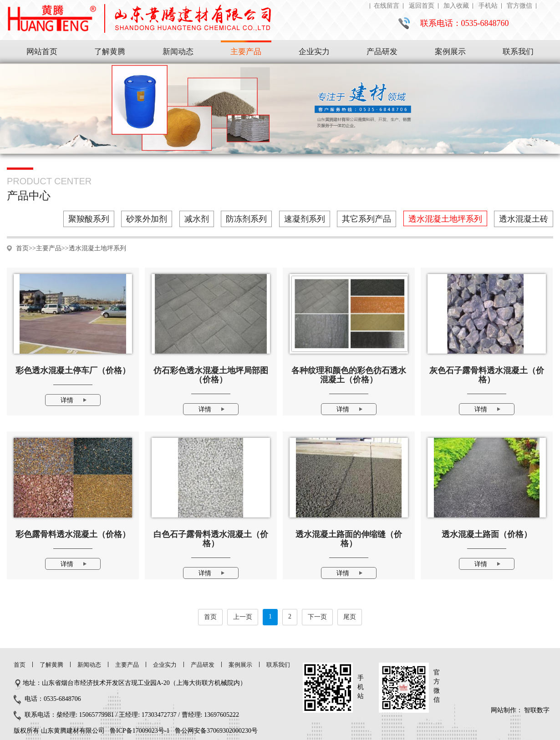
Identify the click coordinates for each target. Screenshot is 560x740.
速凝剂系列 (305, 219)
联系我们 (518, 52)
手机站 (488, 6)
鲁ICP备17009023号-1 (140, 731)
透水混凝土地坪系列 (445, 219)
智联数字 (537, 710)
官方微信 (519, 6)
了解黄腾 (110, 52)
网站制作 (504, 710)
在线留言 (387, 6)
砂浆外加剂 (147, 219)
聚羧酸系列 (89, 219)
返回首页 (422, 6)
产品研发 (382, 52)
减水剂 (197, 219)
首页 (22, 248)
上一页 (243, 617)
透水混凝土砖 (524, 219)
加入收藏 (456, 6)
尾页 (350, 617)
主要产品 (246, 52)
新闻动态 (178, 52)
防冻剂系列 (246, 219)
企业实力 (314, 52)
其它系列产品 (367, 219)
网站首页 (42, 52)
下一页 (317, 617)
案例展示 (450, 52)
